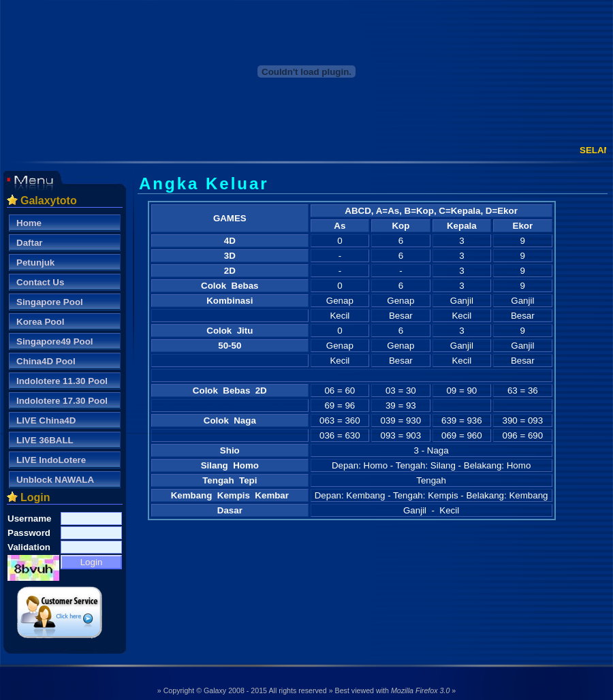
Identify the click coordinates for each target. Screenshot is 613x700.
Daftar (30, 243)
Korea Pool (40, 322)
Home (29, 223)
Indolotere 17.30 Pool (62, 401)
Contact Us (40, 282)
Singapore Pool (50, 302)
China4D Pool (46, 361)
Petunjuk (35, 262)
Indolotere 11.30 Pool (62, 381)
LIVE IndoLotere (51, 460)
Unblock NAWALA (55, 480)
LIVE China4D (46, 420)
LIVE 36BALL (45, 440)
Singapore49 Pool (55, 341)
